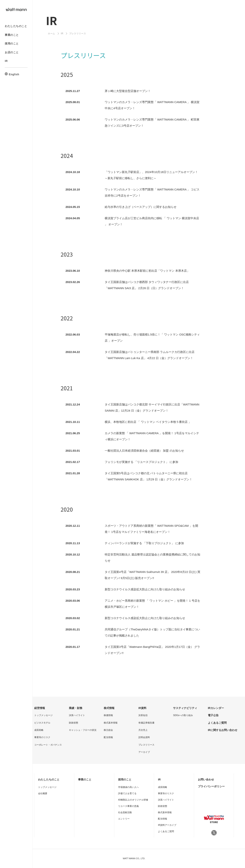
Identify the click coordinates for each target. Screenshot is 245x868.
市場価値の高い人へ (128, 787)
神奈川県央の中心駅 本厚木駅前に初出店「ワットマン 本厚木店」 (147, 271)
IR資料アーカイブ (167, 825)
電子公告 (213, 715)
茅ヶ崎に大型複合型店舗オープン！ (128, 91)
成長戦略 (39, 730)
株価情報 (108, 715)
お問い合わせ (206, 779)
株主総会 (108, 730)
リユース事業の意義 (128, 806)
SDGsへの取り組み (183, 715)
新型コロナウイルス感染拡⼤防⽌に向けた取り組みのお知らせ (145, 589)
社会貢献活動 (125, 812)
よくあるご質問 (217, 723)
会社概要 (43, 793)
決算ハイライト (77, 715)
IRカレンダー (216, 708)
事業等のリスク (42, 737)
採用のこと (12, 43)
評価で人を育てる (127, 793)
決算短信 (143, 715)
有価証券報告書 (146, 723)
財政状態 (73, 723)
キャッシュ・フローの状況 (83, 730)
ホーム (51, 34)
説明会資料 (144, 737)
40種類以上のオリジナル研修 (133, 800)
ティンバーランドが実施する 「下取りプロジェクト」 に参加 (144, 543)
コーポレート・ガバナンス (48, 745)
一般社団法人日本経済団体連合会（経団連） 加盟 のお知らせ (144, 451)
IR (6, 61)
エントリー (124, 819)
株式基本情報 (111, 723)
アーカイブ (144, 752)
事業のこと (12, 35)
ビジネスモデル (42, 723)
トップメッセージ (43, 715)
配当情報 (108, 737)
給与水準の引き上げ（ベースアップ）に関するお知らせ (141, 207)
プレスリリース (146, 745)
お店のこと (12, 52)
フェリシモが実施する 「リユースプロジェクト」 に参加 (141, 462)
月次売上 (143, 730)
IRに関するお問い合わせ (223, 730)
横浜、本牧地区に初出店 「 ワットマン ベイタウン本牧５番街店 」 (148, 422)
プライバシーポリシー (211, 786)
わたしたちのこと (16, 26)
